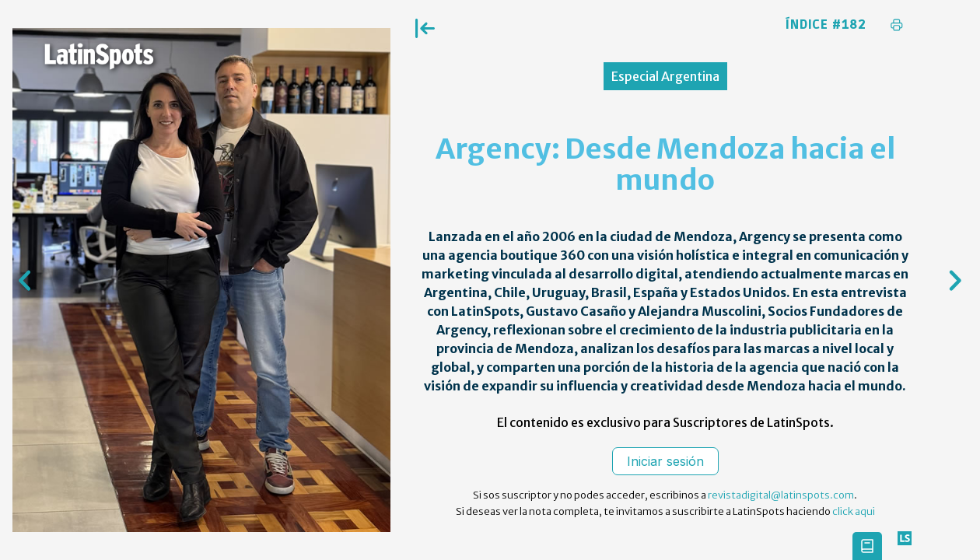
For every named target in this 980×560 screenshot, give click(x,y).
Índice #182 (826, 25)
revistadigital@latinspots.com (781, 495)
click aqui (854, 511)
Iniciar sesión (665, 461)
